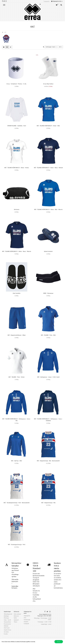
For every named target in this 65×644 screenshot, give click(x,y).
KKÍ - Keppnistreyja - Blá (48, 503)
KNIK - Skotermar (48, 293)
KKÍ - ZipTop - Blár (17, 461)
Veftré (15, 618)
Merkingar (6, 618)
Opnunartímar (7, 622)
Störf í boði (7, 628)
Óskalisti (26, 622)
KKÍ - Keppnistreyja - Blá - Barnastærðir (48, 461)
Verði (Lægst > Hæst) (51, 47)
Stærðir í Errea (7, 630)
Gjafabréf (16, 620)
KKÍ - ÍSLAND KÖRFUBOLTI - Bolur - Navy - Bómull (48, 168)
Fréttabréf (26, 624)
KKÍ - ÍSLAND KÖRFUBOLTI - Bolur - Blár (48, 126)
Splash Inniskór (48, 251)
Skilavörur (16, 616)
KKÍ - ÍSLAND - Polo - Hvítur (17, 377)
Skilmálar (6, 626)
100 (60, 47)
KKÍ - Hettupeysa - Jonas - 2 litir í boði (48, 377)
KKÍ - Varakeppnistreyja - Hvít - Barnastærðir (17, 503)
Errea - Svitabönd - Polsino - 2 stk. (17, 84)
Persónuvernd (7, 624)
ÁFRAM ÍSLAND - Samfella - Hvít (17, 126)
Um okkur (6, 632)
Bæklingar (6, 616)
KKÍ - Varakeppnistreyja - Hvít (17, 545)
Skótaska (17, 209)
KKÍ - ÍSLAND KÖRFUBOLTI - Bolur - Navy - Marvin (17, 251)
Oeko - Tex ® (7, 620)
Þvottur (6, 634)
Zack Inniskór (17, 293)
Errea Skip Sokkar (48, 84)
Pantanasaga (27, 620)
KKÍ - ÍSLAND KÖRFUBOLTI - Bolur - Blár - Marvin (48, 209)
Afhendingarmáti (8, 614)
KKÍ (5, 32)
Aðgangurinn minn (57, 1)
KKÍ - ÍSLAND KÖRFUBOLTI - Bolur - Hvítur (17, 168)
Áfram (59, 642)
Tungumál (47, 1)
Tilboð (15, 622)
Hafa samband (17, 614)
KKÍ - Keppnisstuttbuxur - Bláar (17, 335)
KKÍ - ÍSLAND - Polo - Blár (48, 335)
